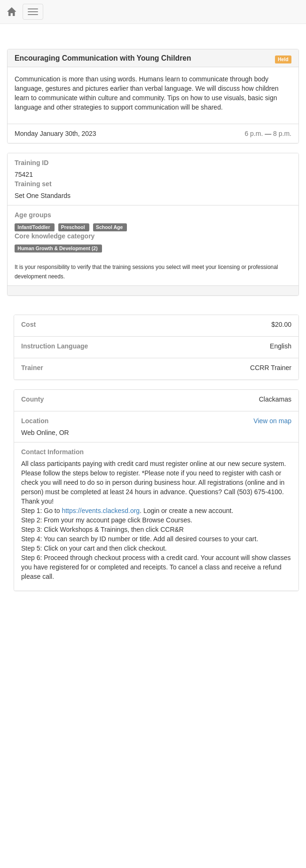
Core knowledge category (55, 236)
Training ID (31, 163)
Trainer (32, 368)
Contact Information (52, 452)
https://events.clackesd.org (101, 511)
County (32, 399)
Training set (33, 184)
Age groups (33, 215)
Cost (28, 324)
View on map (272, 421)
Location (35, 421)
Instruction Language (55, 346)
